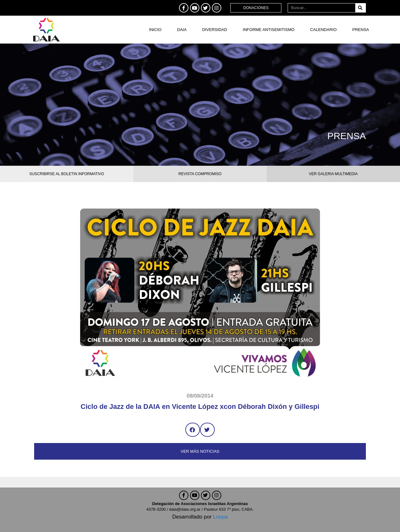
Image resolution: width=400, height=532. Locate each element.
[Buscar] (360, 8)
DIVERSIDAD (215, 30)
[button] (193, 430)
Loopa (221, 517)
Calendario (323, 30)
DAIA (182, 30)
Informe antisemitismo (269, 30)
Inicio (155, 30)
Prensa (361, 30)
